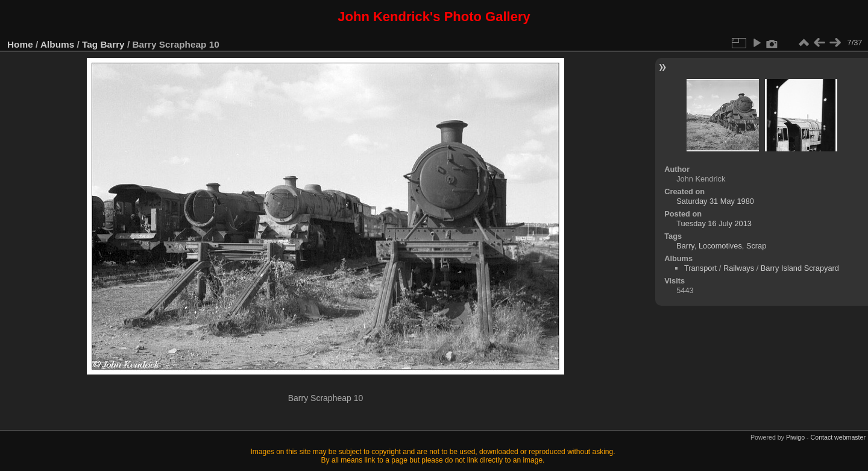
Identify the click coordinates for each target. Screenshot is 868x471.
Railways (739, 268)
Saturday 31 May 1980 (715, 201)
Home (20, 44)
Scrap (756, 246)
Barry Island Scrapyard (800, 268)
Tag (90, 44)
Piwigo (795, 437)
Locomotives (720, 246)
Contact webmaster (838, 437)
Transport (700, 268)
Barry (113, 44)
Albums (57, 44)
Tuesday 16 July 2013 (714, 223)
